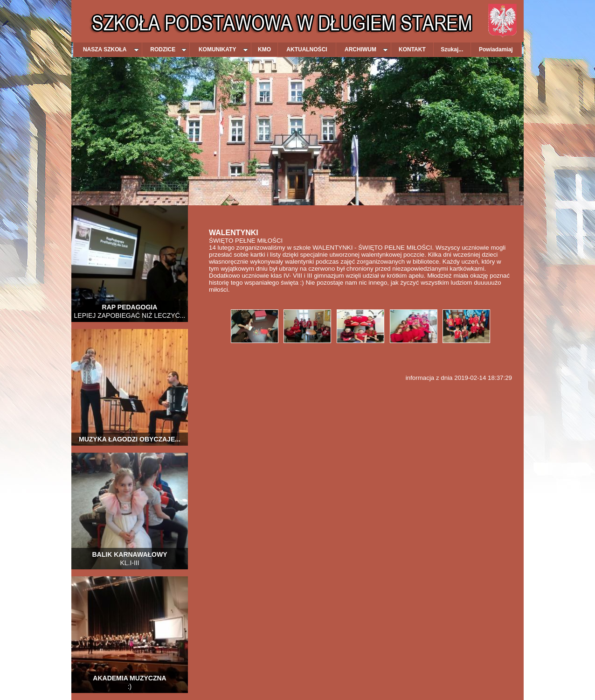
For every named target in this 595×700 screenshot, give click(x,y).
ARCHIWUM (366, 49)
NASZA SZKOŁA (111, 49)
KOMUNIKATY (223, 49)
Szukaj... (452, 49)
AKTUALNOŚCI (307, 49)
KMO (264, 49)
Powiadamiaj (496, 49)
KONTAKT (412, 49)
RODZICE (168, 49)
